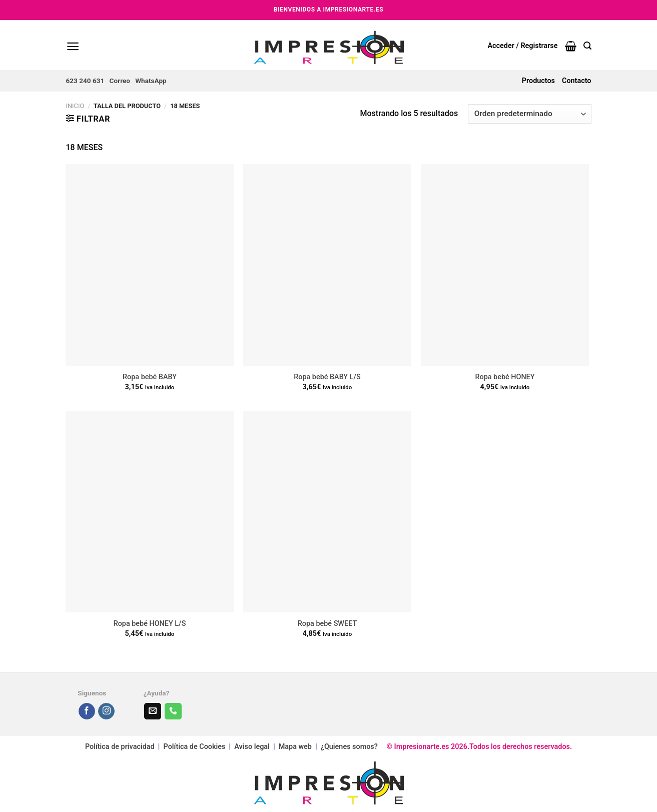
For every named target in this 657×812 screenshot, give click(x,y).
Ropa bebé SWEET (327, 624)
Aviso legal (252, 747)
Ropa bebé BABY (150, 377)
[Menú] (73, 46)
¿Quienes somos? (349, 747)
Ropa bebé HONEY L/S (150, 624)
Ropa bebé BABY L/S (327, 377)
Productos (538, 81)
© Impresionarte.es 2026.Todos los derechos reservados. (475, 747)
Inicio (75, 106)
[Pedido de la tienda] (529, 114)
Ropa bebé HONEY (505, 377)
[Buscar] (587, 46)
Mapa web (296, 747)
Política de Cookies (195, 747)
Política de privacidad (120, 747)
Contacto (576, 81)
